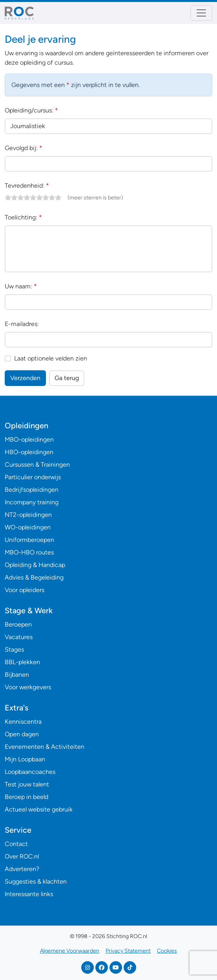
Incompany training (32, 502)
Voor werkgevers (28, 687)
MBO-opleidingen (29, 439)
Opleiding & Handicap (35, 565)
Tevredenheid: (27, 186)
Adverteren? (22, 869)
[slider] (33, 197)
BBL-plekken (22, 662)
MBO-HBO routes (29, 552)
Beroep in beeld (26, 797)
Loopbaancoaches (30, 772)
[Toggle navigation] (201, 13)
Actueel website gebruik (39, 809)
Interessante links (29, 894)
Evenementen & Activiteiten (45, 747)
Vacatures (19, 637)
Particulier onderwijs (33, 477)
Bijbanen (17, 675)
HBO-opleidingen (29, 452)
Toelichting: (23, 217)
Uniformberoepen (29, 540)
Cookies (167, 951)
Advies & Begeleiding (34, 577)
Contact (16, 844)
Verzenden (25, 378)
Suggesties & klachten (36, 881)
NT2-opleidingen (28, 515)
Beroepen (18, 624)
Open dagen (22, 734)
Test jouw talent (27, 784)
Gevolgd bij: (24, 148)
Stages (14, 649)
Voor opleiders (25, 590)
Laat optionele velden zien (51, 358)
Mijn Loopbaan (25, 759)
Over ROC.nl (22, 856)
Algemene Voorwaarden (70, 951)
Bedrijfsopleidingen (32, 490)
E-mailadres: (22, 324)
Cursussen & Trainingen (37, 465)
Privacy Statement (128, 951)
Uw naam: (21, 286)
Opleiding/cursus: (31, 110)
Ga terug (67, 378)
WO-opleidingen (28, 527)
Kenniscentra (23, 722)
